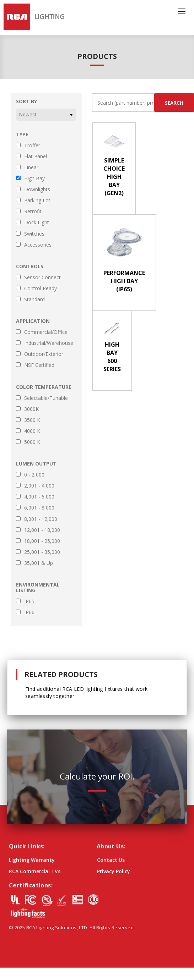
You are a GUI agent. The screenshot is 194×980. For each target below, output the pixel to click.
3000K (31, 409)
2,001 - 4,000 (39, 486)
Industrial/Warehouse (49, 343)
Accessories (38, 245)
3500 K (32, 420)
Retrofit (33, 211)
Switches (34, 234)
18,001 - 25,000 (42, 541)
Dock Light (37, 222)
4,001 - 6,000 (39, 497)
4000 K (32, 431)
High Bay (34, 178)
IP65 (29, 601)
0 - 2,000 (34, 475)
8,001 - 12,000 (41, 519)
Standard (34, 299)
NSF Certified (39, 365)
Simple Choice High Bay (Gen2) (114, 177)
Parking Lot (37, 200)
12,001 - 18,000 (42, 530)
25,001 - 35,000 (42, 552)
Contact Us (111, 860)
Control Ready (41, 288)
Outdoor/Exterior (44, 354)
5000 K (32, 442)
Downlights (37, 189)
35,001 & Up (39, 563)
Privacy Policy (114, 871)
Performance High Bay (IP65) (124, 281)
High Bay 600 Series (112, 357)
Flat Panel (36, 156)
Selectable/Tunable (46, 398)
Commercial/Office (46, 332)
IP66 (29, 612)
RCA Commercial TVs (35, 871)
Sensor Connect (42, 277)
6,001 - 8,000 (39, 508)
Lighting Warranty (32, 860)
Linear (31, 167)
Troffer (32, 145)
